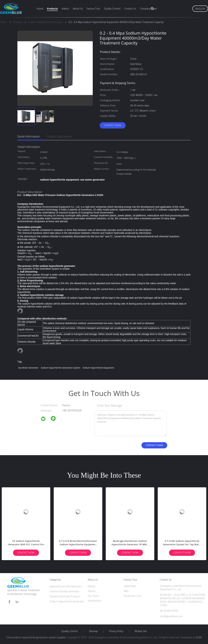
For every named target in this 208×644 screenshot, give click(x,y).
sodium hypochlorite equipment (98, 368)
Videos (65, 9)
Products (52, 9)
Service (92, 591)
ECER (199, 637)
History (92, 586)
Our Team (93, 596)
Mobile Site (141, 631)
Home (40, 9)
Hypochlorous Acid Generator (66, 586)
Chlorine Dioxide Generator (65, 591)
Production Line (132, 596)
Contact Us (130, 9)
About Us (78, 9)
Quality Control (112, 9)
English (200, 9)
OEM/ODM (130, 586)
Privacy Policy (116, 631)
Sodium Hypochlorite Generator (67, 601)
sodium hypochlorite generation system (61, 368)
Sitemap (93, 631)
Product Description (59, 136)
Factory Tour (94, 9)
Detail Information (29, 136)
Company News (148, 9)
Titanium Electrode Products (65, 596)
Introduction (94, 601)
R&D (126, 591)
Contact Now (113, 125)
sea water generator (28, 368)
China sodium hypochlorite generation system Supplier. (37, 637)
